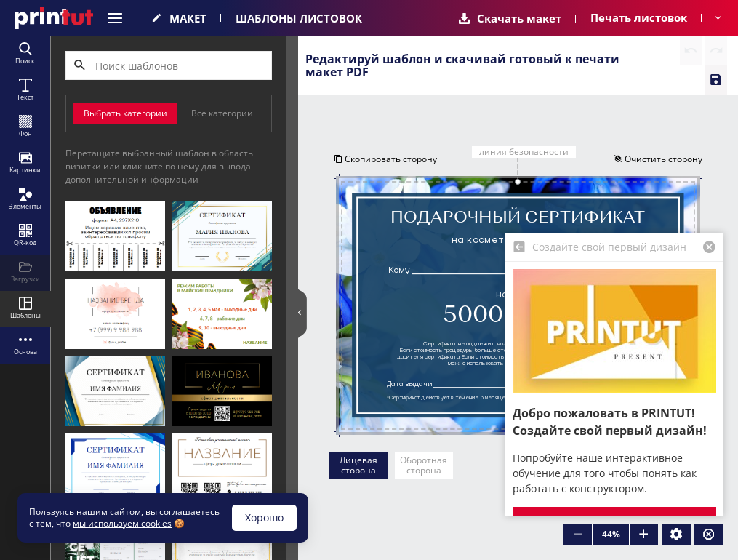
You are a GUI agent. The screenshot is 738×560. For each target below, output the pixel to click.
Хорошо (264, 517)
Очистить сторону (658, 159)
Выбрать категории (125, 113)
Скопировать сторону (385, 159)
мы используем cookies (122, 523)
